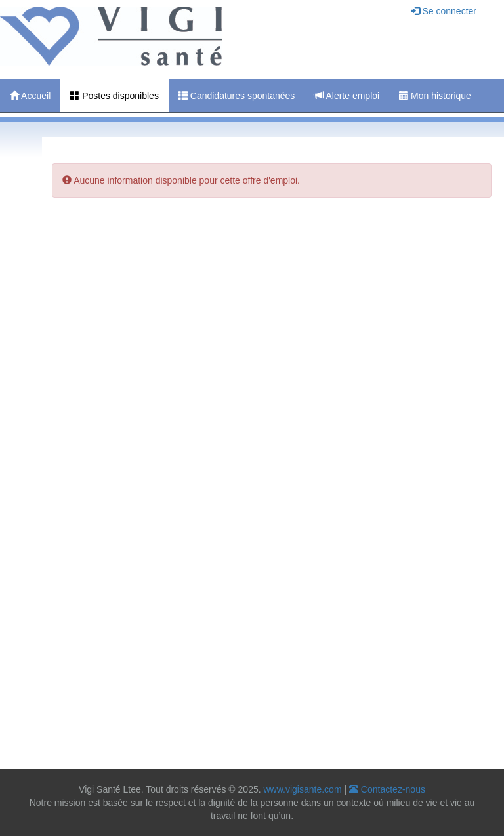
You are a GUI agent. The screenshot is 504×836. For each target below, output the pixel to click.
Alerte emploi (347, 96)
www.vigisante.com (303, 789)
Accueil (30, 96)
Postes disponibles (115, 96)
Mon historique (435, 96)
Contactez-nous (387, 789)
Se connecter (444, 11)
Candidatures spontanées (237, 96)
